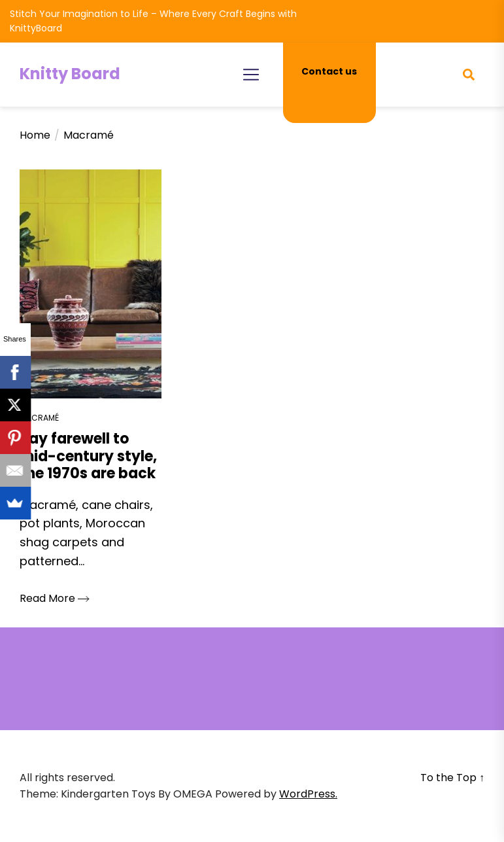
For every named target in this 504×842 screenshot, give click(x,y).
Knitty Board (70, 74)
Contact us (329, 71)
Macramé (39, 418)
